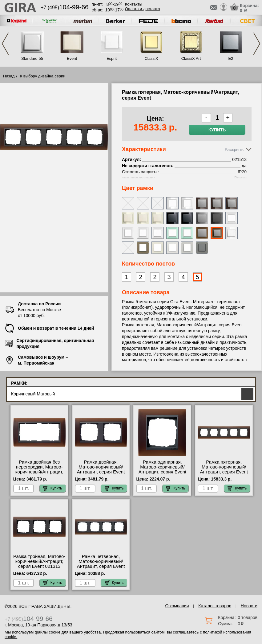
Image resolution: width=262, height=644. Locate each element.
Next (257, 44)
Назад (9, 76)
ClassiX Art (191, 58)
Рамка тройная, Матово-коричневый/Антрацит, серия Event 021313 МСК (39, 564)
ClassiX (151, 58)
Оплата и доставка (143, 9)
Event (72, 58)
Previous (5, 44)
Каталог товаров (215, 606)
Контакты (134, 4)
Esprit (112, 58)
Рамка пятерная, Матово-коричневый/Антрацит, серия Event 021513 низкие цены (224, 469)
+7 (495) (65, 8)
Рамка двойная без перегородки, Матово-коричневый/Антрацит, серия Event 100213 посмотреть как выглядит (39, 474)
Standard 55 (32, 58)
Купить (217, 130)
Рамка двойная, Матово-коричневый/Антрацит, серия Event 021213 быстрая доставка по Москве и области (101, 474)
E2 (231, 58)
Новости (249, 606)
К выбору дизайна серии (43, 76)
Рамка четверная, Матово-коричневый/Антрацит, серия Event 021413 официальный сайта (101, 566)
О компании (177, 606)
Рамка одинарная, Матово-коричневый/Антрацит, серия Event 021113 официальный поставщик (163, 472)
